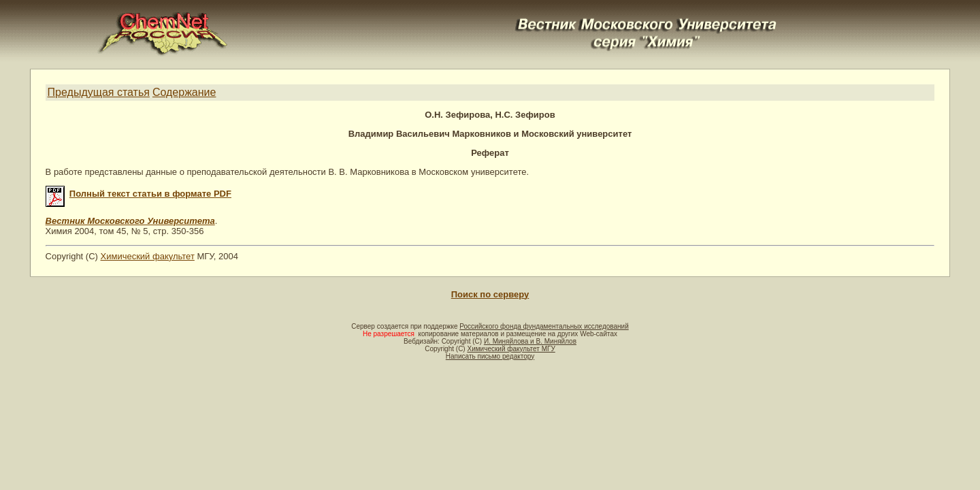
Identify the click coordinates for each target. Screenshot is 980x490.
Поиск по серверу (490, 294)
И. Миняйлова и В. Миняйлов (530, 341)
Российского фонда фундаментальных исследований (544, 326)
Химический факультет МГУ (511, 349)
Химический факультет (148, 256)
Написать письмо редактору (490, 356)
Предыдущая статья (99, 92)
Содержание (184, 92)
